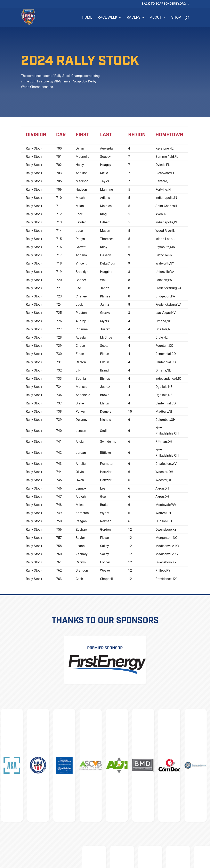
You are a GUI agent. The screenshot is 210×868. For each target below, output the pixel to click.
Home (87, 18)
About (156, 18)
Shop (176, 18)
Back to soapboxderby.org (164, 4)
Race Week (107, 18)
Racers (134, 18)
